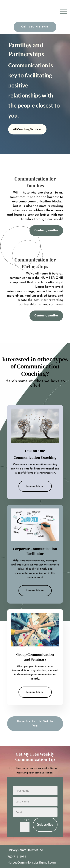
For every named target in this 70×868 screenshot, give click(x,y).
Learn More (35, 486)
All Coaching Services (27, 129)
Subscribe (45, 825)
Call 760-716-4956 (35, 27)
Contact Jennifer (46, 230)
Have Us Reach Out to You (35, 724)
